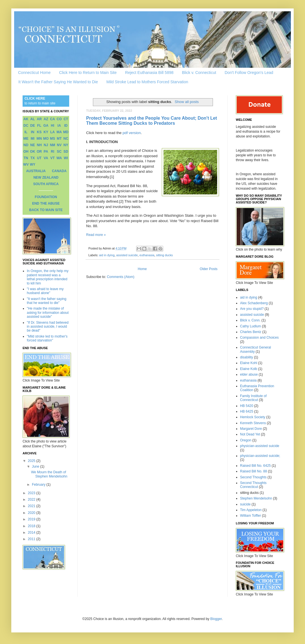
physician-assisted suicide (260, 446)
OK (32, 152)
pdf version (132, 133)
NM (53, 145)
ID (66, 126)
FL (39, 126)
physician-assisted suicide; (260, 456)
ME (26, 139)
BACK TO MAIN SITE (46, 210)
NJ (46, 145)
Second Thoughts (253, 477)
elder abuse (249, 374)
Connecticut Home (34, 73)
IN (32, 132)
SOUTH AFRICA (46, 184)
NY (66, 145)
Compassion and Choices (259, 338)
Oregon (246, 440)
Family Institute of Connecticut (253, 398)
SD (66, 152)
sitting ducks (165, 255)
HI (53, 126)
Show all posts (187, 102)
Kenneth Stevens (253, 423)
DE (33, 126)
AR (39, 119)
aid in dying (107, 255)
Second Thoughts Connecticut (253, 485)
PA (46, 152)
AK (26, 119)
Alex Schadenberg (254, 303)
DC (26, 126)
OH (26, 152)
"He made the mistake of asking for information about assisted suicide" (48, 313)
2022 (32, 500)
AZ (46, 119)
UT (39, 158)
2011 (32, 539)
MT (59, 139)
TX (33, 158)
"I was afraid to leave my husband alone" (45, 291)
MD (66, 132)
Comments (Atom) (120, 277)
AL (32, 119)
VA (46, 158)
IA (59, 126)
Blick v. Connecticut (199, 73)
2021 (32, 506)
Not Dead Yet (250, 434)
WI (66, 158)
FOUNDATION (46, 197)
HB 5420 (247, 406)
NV (59, 145)
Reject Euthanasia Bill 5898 (149, 73)
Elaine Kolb (249, 369)
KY (46, 132)
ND (26, 145)
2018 (32, 526)
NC (66, 139)
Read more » (96, 235)
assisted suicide (127, 255)
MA (59, 132)
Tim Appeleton (251, 510)
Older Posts (209, 269)
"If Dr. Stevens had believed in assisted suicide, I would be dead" (48, 327)
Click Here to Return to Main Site (88, 73)
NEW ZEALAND (46, 178)
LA (53, 132)
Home (142, 269)
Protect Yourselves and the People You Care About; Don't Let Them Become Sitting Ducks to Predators (152, 121)
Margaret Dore (251, 429)
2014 (32, 533)
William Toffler (250, 516)
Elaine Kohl (249, 363)
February (39, 485)
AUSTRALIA (36, 171)
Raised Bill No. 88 (253, 471)
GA (46, 126)
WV (26, 165)
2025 (32, 461)
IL (26, 132)
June (36, 466)
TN (26, 158)
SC (59, 152)
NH (39, 145)
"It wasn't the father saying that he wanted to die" (47, 301)
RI (53, 152)
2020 (32, 513)
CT (66, 119)
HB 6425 (247, 411)
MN (39, 139)
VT (52, 158)
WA (59, 158)
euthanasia (147, 255)
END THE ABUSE (46, 203)
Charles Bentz (251, 332)
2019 (32, 519)
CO (59, 119)
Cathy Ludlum (250, 326)
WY (33, 165)
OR (39, 152)
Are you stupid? (252, 309)
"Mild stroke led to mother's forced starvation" (47, 338)
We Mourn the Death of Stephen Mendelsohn (49, 474)
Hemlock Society (253, 417)
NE (33, 145)
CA (52, 119)
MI (33, 139)
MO (46, 139)
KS (39, 132)
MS (53, 139)
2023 (32, 493)
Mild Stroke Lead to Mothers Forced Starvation (147, 82)
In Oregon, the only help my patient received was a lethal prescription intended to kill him (48, 277)
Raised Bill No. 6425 (255, 466)
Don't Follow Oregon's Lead (249, 73)
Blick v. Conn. (250, 320)
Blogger (216, 619)
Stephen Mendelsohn (256, 498)
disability (247, 357)
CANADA (59, 171)
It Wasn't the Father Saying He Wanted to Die (58, 82)
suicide (245, 504)
